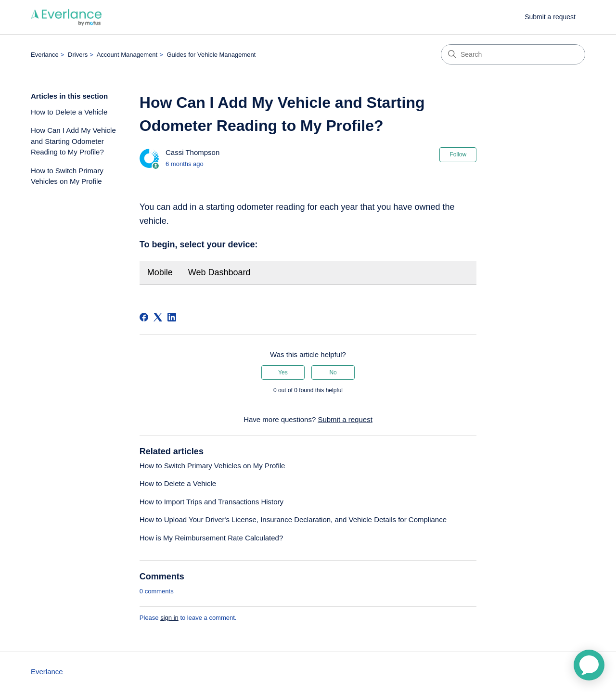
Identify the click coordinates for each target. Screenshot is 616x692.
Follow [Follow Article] (458, 154)
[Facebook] (144, 317)
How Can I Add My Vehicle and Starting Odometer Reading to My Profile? (73, 141)
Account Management (127, 55)
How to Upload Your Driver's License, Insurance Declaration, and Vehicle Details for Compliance (293, 519)
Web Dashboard (219, 272)
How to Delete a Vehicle (69, 112)
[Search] (513, 54)
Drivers (78, 55)
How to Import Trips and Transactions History (212, 502)
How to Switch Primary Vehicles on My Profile (67, 176)
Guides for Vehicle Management (211, 55)
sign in (169, 618)
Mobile (160, 272)
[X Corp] (158, 317)
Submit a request (550, 17)
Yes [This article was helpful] (283, 372)
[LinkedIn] (172, 317)
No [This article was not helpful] (333, 372)
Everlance (45, 55)
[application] (589, 665)
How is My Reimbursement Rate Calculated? (211, 538)
